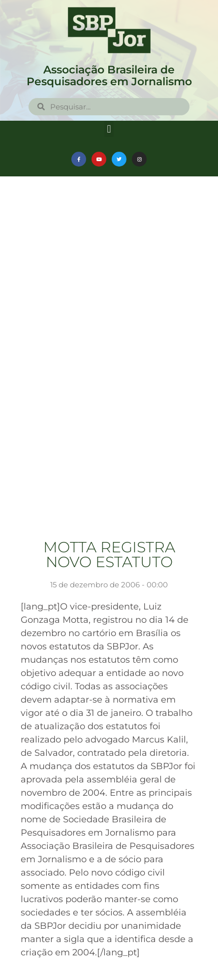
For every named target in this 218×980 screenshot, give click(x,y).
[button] (109, 129)
